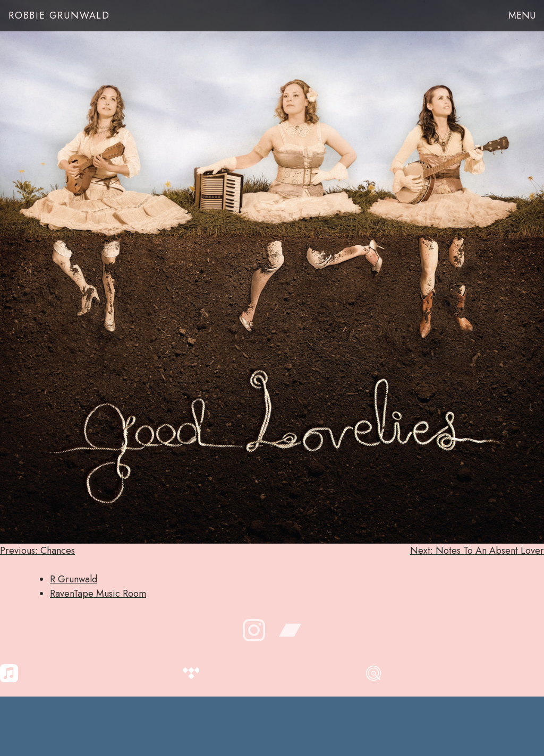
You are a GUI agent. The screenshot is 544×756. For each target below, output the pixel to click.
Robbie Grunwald (59, 15)
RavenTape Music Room (98, 594)
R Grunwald (74, 579)
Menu (522, 15)
